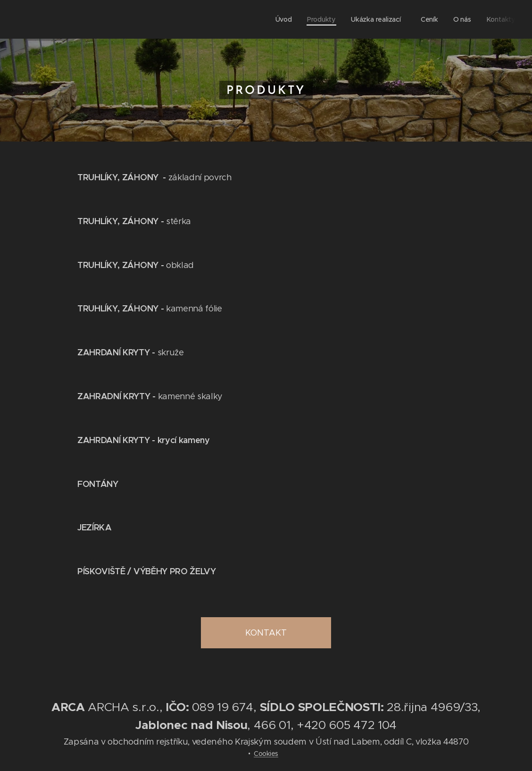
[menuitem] (286, 19)
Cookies (266, 754)
